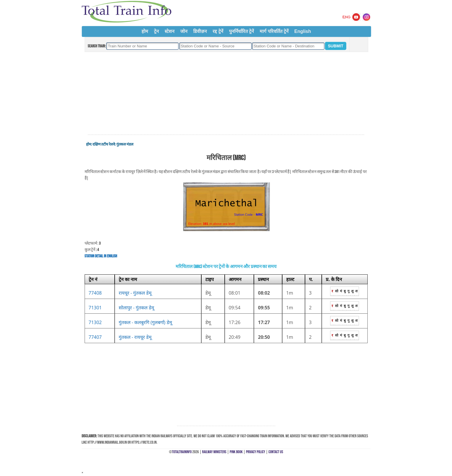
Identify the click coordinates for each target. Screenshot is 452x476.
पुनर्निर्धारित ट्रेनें (241, 31)
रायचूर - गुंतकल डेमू (135, 293)
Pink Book (236, 452)
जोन (184, 31)
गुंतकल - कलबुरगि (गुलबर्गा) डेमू (145, 322)
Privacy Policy (256, 452)
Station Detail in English (101, 256)
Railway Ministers (214, 452)
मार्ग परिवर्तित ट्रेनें (274, 31)
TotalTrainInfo (182, 452)
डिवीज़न (200, 31)
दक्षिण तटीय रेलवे (104, 144)
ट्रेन (156, 31)
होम (145, 31)
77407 (95, 337)
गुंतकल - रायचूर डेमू (135, 337)
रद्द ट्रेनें (218, 31)
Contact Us (276, 452)
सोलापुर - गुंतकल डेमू (137, 308)
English (303, 31)
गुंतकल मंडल (125, 144)
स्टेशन (170, 31)
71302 (95, 322)
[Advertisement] (226, 94)
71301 (95, 308)
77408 (95, 293)
